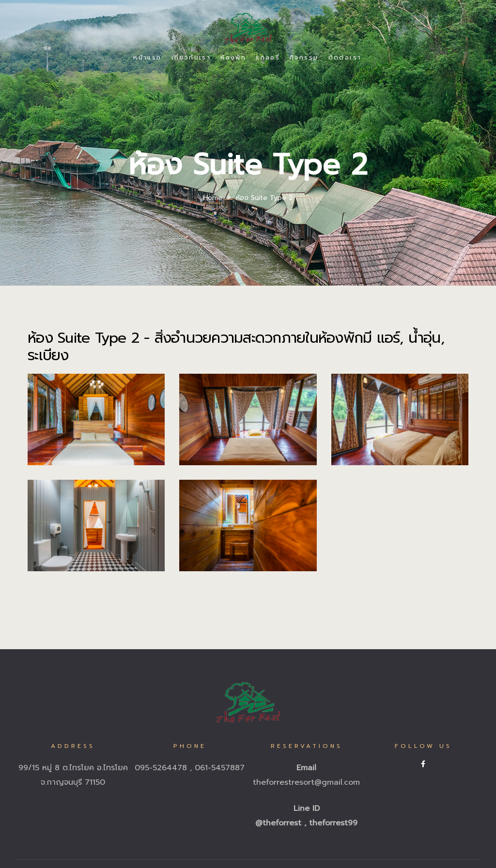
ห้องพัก (233, 58)
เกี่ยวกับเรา (191, 58)
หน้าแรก (147, 58)
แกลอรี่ (268, 58)
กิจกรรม (304, 58)
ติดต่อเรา (345, 58)
